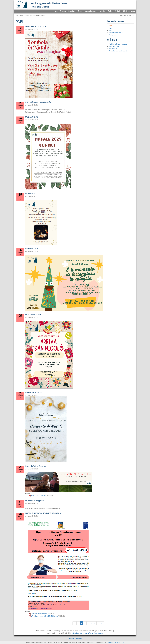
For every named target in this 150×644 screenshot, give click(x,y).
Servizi (80, 11)
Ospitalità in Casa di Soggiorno (118, 44)
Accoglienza (72, 11)
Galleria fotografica (129, 11)
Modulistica (102, 11)
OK (123, 642)
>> (102, 623)
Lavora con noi (113, 49)
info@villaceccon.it (78, 633)
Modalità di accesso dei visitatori (118, 51)
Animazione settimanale (116, 33)
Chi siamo (63, 11)
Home (56, 11)
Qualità (110, 11)
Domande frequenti (90, 11)
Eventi (111, 28)
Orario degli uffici (114, 46)
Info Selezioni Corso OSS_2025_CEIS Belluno (44, 616)
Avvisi (111, 26)
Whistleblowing (98, 633)
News (110, 30)
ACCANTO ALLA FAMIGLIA (38, 496)
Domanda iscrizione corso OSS (39, 614)
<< (74, 623)
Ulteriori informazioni (114, 642)
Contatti (118, 11)
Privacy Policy (89, 633)
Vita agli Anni (113, 35)
